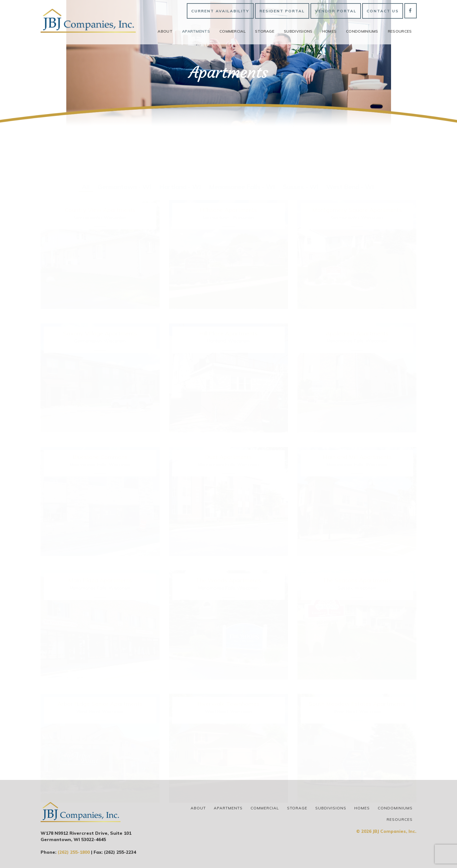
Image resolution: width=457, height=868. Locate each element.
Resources (400, 31)
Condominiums (362, 31)
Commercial (232, 31)
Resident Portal (282, 11)
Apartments (196, 31)
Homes (330, 31)
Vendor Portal (336, 11)
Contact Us (383, 11)
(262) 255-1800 (74, 852)
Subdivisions (298, 31)
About (165, 31)
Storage (265, 31)
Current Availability (220, 11)
